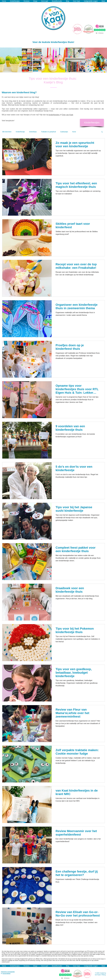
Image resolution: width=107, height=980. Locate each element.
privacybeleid (7, 973)
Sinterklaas (33, 132)
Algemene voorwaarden (8, 972)
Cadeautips (64, 132)
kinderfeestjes (54, 115)
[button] (102, 132)
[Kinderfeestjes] (92, 123)
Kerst (74, 132)
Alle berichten (7, 132)
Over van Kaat (67, 115)
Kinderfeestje (20, 132)
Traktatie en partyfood (48, 132)
